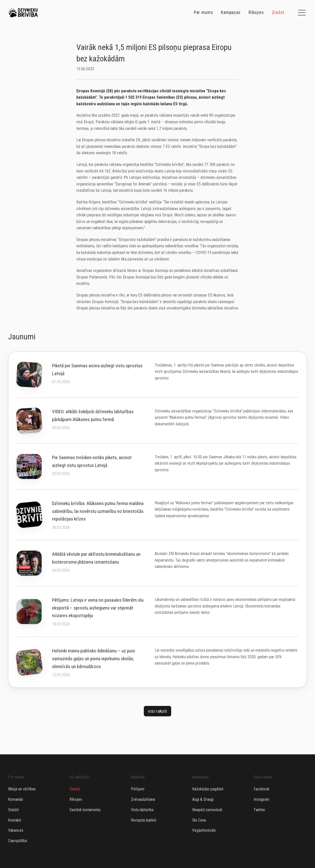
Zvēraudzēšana (143, 799)
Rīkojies (256, 13)
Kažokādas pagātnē (208, 789)
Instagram (261, 799)
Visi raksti (157, 711)
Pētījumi (138, 789)
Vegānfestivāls (204, 830)
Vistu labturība (142, 810)
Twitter (259, 810)
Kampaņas (231, 13)
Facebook (261, 789)
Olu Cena (199, 820)
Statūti (13, 810)
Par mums (203, 13)
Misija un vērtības (22, 789)
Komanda (15, 799)
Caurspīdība (17, 841)
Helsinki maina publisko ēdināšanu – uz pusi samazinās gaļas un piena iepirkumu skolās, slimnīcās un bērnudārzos (93, 658)
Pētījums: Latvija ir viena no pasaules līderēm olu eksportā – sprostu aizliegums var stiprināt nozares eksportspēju (98, 608)
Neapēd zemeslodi (207, 810)
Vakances (16, 830)
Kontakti (15, 820)
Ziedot (278, 13)
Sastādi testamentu (85, 810)
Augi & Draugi (203, 799)
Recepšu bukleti (144, 820)
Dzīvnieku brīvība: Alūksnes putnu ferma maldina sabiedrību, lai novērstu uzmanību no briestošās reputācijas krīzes (98, 511)
